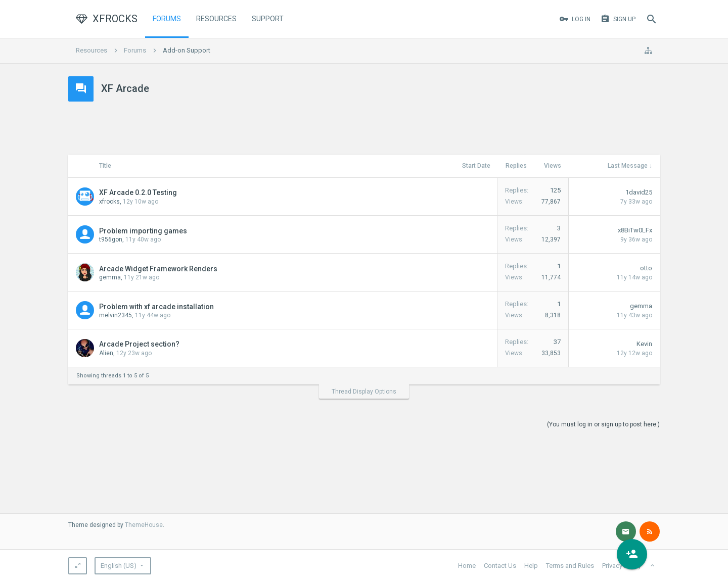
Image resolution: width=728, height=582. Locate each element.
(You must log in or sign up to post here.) (603, 424)
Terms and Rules (570, 566)
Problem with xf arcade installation (156, 307)
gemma (110, 277)
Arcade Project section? (139, 344)
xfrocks (109, 202)
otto (646, 268)
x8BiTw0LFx (635, 230)
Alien (106, 353)
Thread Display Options (364, 392)
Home (467, 566)
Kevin (644, 344)
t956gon (111, 239)
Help (531, 566)
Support (268, 19)
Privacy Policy (622, 566)
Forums (167, 19)
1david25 (639, 192)
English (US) (119, 566)
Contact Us (500, 566)
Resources (216, 19)
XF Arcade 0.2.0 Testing (138, 192)
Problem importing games (143, 231)
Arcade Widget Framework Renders (158, 269)
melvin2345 (116, 315)
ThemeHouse (144, 525)
